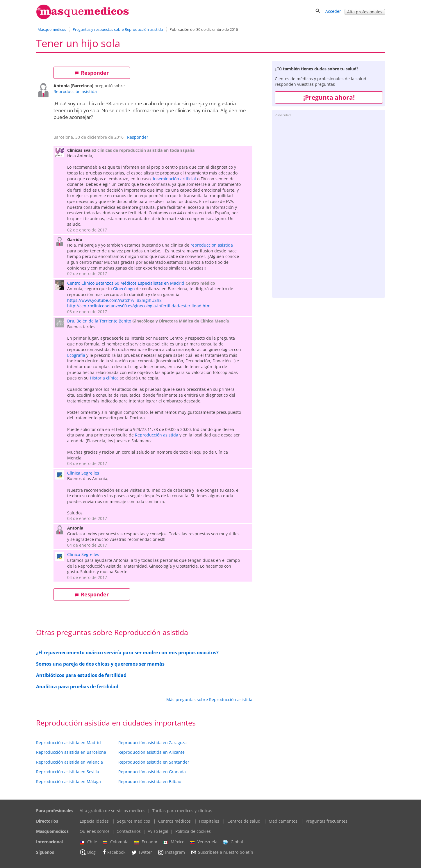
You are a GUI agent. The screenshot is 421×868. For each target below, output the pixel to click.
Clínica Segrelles (83, 473)
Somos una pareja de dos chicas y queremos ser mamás (100, 664)
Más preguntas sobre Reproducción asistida (209, 699)
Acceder (333, 11)
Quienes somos (95, 831)
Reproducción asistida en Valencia (69, 762)
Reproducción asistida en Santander (154, 762)
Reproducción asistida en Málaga (68, 781)
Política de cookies (193, 831)
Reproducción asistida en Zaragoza (152, 743)
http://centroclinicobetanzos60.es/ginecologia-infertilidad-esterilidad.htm (139, 306)
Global (233, 842)
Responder (92, 73)
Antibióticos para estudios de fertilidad (81, 675)
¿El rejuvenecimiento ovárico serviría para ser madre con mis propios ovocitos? (127, 653)
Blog (88, 852)
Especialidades (94, 821)
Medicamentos (283, 821)
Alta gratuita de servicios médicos (113, 811)
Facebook (113, 852)
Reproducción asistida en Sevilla (68, 772)
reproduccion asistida (212, 245)
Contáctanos (129, 831)
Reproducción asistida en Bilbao (150, 781)
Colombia (116, 842)
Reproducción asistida (75, 91)
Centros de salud (244, 821)
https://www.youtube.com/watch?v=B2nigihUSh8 (114, 300)
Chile (88, 842)
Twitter (141, 852)
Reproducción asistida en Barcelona (71, 752)
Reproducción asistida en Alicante (151, 752)
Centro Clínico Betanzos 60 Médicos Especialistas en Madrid (126, 283)
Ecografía (76, 355)
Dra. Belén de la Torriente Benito (99, 321)
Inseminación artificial (174, 179)
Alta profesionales (365, 12)
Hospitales (209, 821)
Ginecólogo (124, 289)
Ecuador (146, 842)
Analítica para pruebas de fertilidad (77, 687)
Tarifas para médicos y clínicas (182, 811)
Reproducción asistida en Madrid (68, 743)
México (174, 842)
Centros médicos (174, 821)
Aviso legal (158, 831)
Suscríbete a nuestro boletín (222, 852)
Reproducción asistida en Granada (152, 772)
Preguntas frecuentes (327, 821)
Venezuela (204, 842)
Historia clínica (104, 378)
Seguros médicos (133, 821)
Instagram (171, 852)
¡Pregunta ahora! (329, 97)
